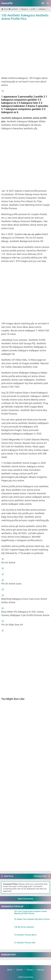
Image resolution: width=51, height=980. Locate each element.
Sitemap (40, 970)
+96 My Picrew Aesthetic (24, 927)
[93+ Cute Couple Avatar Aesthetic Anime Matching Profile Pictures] (7, 914)
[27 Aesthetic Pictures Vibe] (7, 945)
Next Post (9, 876)
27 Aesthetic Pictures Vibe (25, 943)
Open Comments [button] (26, 899)
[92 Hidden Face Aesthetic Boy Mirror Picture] (7, 922)
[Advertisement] (25, 48)
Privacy (30, 970)
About (10, 970)
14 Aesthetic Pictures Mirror (25, 935)
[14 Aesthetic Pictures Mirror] (7, 937)
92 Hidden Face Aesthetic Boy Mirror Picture (32, 919)
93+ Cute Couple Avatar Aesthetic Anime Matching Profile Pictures (30, 912)
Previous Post (40, 876)
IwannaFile (7, 3)
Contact (19, 970)
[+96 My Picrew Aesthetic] (7, 929)
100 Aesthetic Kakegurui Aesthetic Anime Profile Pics (25, 17)
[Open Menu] (43, 3)
